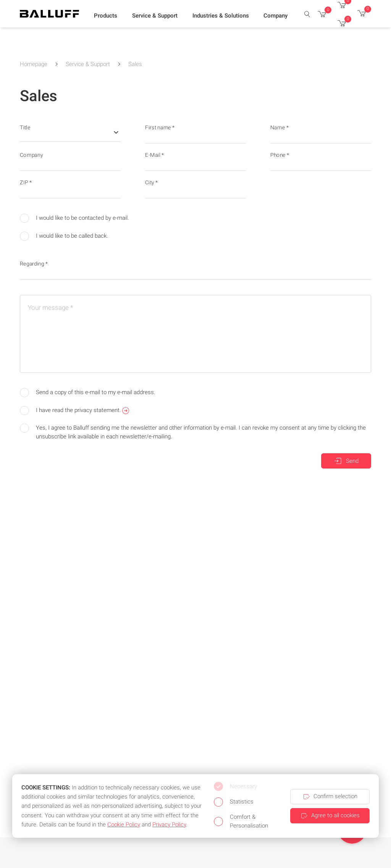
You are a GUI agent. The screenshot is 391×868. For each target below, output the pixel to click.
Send (346, 461)
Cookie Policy (124, 825)
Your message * (50, 308)
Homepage (34, 64)
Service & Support (88, 64)
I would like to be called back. (64, 236)
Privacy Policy (169, 825)
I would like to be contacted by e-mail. (74, 218)
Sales (135, 64)
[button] (106, 16)
